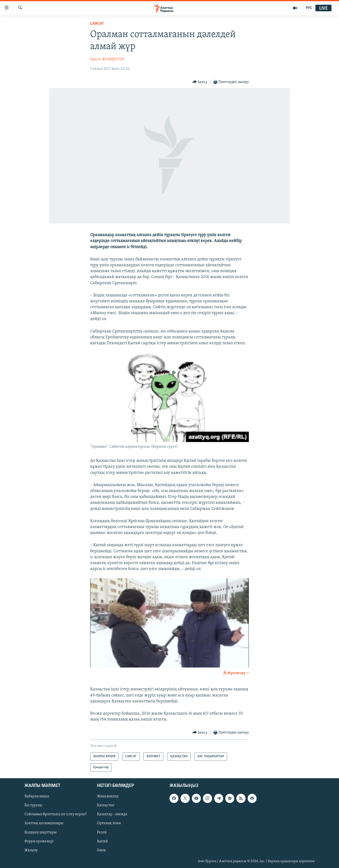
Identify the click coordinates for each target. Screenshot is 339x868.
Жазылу (31, 850)
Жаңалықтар (108, 796)
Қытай (102, 841)
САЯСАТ (97, 24)
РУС (309, 8)
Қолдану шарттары (40, 832)
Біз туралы (33, 805)
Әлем (101, 850)
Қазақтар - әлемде (112, 814)
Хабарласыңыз (37, 796)
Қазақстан (106, 805)
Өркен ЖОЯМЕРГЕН (107, 59)
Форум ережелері (39, 841)
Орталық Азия (109, 823)
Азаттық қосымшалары (44, 823)
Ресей (102, 832)
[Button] (200, 82)
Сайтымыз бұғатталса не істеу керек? (56, 814)
